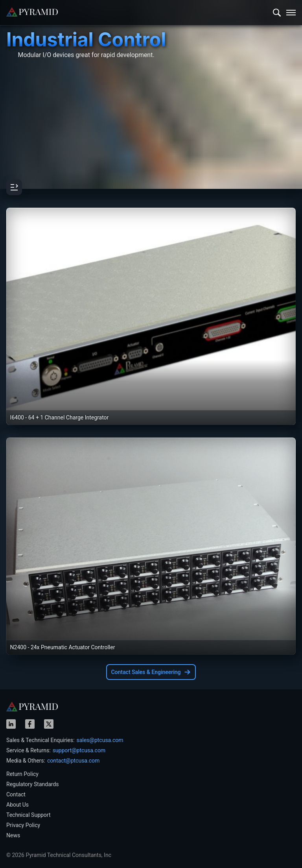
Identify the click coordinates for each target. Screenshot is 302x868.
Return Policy (22, 774)
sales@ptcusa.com (100, 740)
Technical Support (29, 815)
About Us (17, 805)
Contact (16, 794)
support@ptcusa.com (79, 750)
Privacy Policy (23, 825)
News (13, 835)
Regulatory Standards (33, 784)
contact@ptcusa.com (73, 761)
